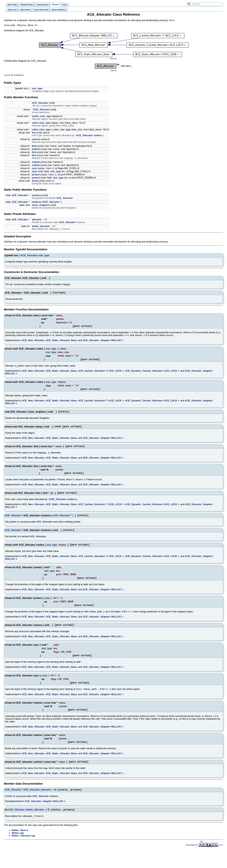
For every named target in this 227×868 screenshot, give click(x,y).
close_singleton (41, 206)
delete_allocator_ (41, 227)
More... (173, 20)
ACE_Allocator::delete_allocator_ (27, 827)
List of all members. (14, 76)
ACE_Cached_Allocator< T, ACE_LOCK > (101, 374)
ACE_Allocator (40, 104)
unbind (36, 163)
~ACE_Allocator (41, 110)
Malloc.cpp (18, 850)
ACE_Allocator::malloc (89, 136)
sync (35, 169)
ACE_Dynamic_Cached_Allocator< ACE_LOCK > (152, 374)
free (34, 133)
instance (37, 196)
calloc (35, 123)
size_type (37, 89)
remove (36, 140)
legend (113, 59)
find (34, 153)
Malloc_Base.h (20, 847)
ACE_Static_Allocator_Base (61, 343)
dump (35, 181)
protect (36, 175)
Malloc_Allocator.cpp (23, 853)
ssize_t (42, 169)
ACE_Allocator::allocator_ (38, 806)
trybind (36, 150)
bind (34, 147)
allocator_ (37, 220)
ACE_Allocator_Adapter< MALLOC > (103, 343)
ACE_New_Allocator (33, 343)
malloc (36, 117)
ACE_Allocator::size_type (35, 256)
